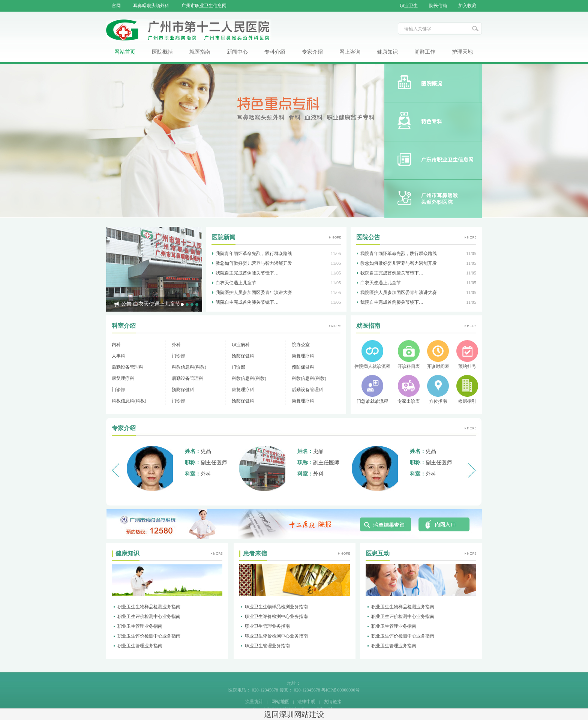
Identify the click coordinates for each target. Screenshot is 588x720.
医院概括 (162, 52)
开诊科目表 (409, 366)
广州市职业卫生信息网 (204, 6)
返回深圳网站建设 (294, 714)
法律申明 (306, 702)
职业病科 (241, 345)
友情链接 (333, 702)
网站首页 (125, 52)
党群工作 (425, 52)
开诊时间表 (438, 366)
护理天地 (462, 52)
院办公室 (301, 345)
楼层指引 (467, 401)
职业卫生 (409, 6)
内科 (116, 345)
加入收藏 (467, 6)
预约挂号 (467, 366)
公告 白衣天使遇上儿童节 (151, 304)
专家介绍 (312, 52)
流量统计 (254, 702)
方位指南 (438, 401)
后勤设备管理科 (127, 367)
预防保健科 (243, 356)
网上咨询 (350, 52)
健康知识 (387, 52)
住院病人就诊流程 (372, 366)
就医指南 (200, 52)
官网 (116, 6)
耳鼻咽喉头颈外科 (151, 6)
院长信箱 (438, 6)
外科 (176, 345)
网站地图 (280, 702)
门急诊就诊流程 (372, 401)
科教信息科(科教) (189, 367)
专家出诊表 (409, 401)
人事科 (118, 356)
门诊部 (178, 356)
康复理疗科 (303, 356)
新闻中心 (237, 52)
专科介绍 (275, 52)
